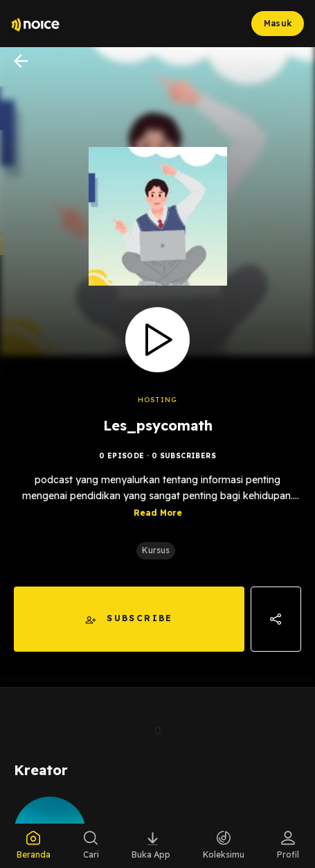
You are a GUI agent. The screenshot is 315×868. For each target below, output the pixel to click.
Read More (158, 513)
